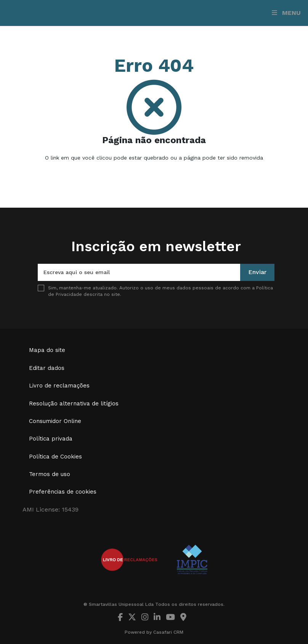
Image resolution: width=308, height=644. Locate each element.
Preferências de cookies (63, 492)
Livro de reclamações (59, 386)
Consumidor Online (55, 421)
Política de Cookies (55, 457)
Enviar (257, 272)
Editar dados (47, 368)
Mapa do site (47, 350)
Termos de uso (50, 474)
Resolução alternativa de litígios (74, 404)
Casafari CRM (168, 632)
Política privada (51, 439)
